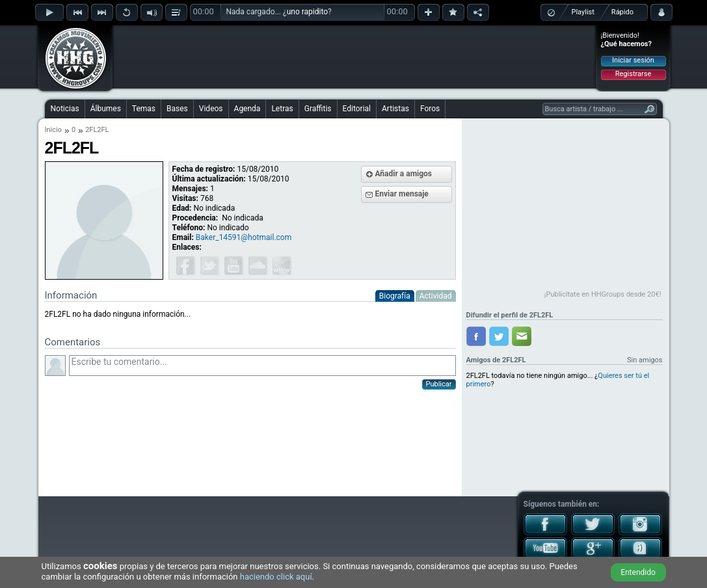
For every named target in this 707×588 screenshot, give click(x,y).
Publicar (439, 384)
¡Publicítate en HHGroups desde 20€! (603, 294)
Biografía (395, 296)
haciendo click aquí (276, 577)
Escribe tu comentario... (262, 366)
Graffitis (318, 109)
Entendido (638, 572)
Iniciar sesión (633, 60)
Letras (282, 109)
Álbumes (106, 109)
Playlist (583, 12)
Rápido (622, 12)
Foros (430, 109)
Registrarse (633, 74)
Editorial (357, 109)
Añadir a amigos (404, 174)
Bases (177, 109)
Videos (211, 109)
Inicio (53, 130)
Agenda (247, 109)
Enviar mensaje (402, 194)
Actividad (436, 296)
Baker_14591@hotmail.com (244, 237)
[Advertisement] (354, 57)
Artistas (395, 109)
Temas (144, 109)
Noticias (65, 109)
